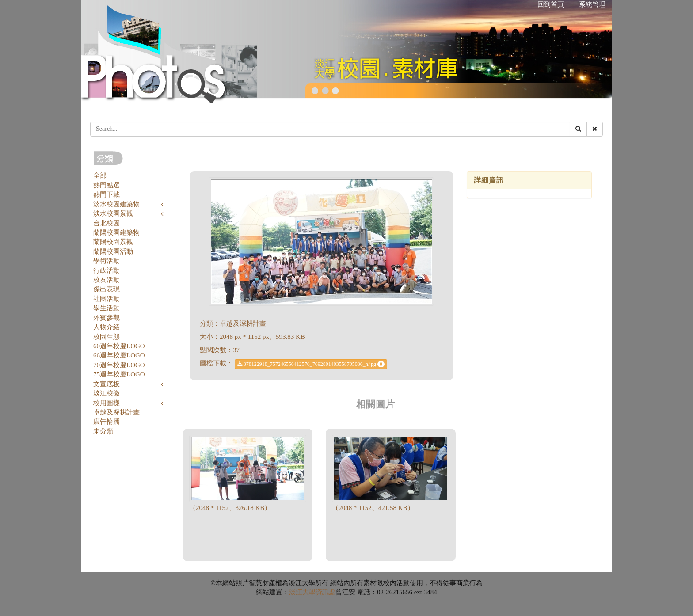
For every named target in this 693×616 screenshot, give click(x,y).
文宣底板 (107, 384)
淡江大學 (302, 592)
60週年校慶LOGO (119, 346)
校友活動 (107, 280)
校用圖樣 (107, 403)
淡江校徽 (107, 393)
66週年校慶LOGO (119, 355)
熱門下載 (107, 194)
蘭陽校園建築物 (116, 232)
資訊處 (326, 592)
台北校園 (107, 223)
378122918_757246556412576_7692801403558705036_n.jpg (311, 364)
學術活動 (107, 261)
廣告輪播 (107, 422)
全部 (100, 175)
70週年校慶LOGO (119, 365)
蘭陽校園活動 (113, 251)
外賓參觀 (107, 318)
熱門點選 (107, 185)
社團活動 (107, 299)
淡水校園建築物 (116, 204)
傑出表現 (107, 289)
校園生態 (107, 337)
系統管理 (592, 4)
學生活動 (107, 308)
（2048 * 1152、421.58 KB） (373, 508)
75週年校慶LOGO (119, 374)
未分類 (103, 431)
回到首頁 (551, 4)
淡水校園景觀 (113, 213)
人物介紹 (107, 327)
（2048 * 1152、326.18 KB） (230, 508)
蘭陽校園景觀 (113, 242)
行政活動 (107, 270)
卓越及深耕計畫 (116, 412)
